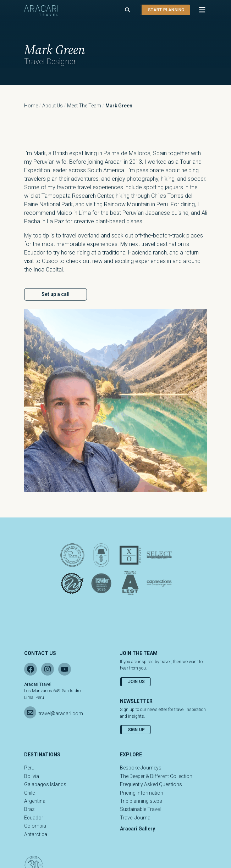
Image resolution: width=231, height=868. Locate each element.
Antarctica (36, 834)
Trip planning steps (141, 801)
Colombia (35, 826)
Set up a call (56, 294)
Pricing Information (142, 793)
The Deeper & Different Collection (156, 776)
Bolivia (32, 776)
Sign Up (137, 730)
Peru (29, 768)
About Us (53, 106)
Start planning (166, 10)
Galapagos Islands (45, 784)
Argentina (35, 801)
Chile (29, 793)
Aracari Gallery (137, 829)
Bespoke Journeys (141, 768)
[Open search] (127, 10)
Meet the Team (84, 106)
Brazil (30, 809)
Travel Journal (136, 818)
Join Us (137, 682)
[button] (199, 10)
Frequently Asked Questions (151, 784)
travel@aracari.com (61, 713)
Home (31, 106)
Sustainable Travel (140, 809)
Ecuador (34, 818)
